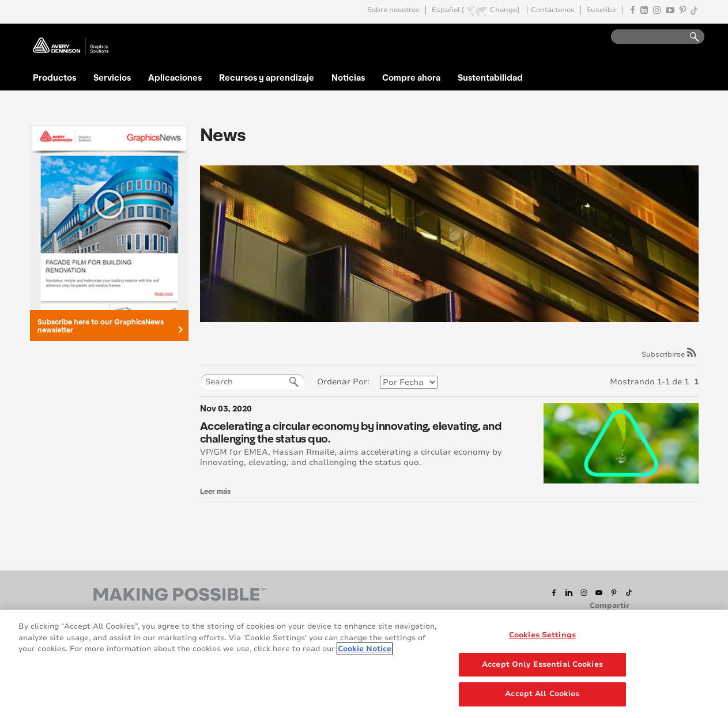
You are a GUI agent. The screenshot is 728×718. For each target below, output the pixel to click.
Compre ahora (411, 77)
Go (689, 37)
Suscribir (601, 10)
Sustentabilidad (490, 77)
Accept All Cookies (542, 694)
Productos (54, 77)
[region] (364, 664)
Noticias (348, 77)
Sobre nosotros (393, 10)
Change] (505, 10)
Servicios (112, 77)
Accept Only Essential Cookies (542, 664)
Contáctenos (553, 10)
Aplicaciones (175, 77)
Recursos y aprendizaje (267, 77)
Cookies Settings (542, 635)
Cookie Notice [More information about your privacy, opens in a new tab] (365, 649)
